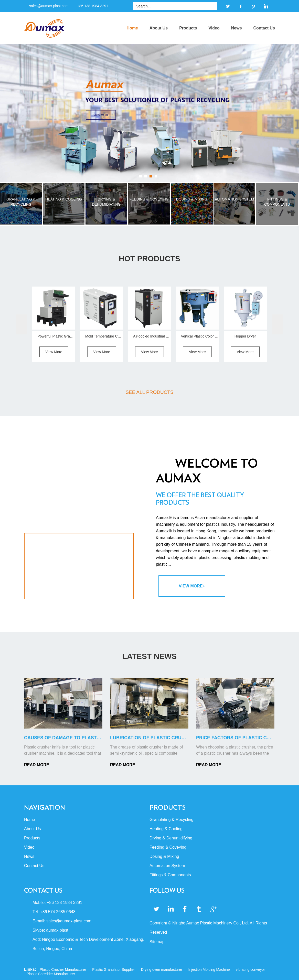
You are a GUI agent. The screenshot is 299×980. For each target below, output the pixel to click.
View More (54, 352)
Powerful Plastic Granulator (59, 336)
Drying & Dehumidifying (171, 838)
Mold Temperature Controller (108, 336)
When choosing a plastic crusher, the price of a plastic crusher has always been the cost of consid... (235, 751)
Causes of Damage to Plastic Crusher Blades (85, 738)
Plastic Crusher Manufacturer (63, 970)
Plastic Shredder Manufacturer (51, 974)
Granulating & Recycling (172, 820)
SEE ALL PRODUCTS (149, 392)
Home (132, 28)
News (237, 28)
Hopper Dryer (245, 336)
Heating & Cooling (166, 829)
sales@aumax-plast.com (49, 6)
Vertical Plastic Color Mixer (202, 336)
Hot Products (149, 259)
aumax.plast (57, 930)
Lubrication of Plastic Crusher (152, 738)
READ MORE (37, 765)
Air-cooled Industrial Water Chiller (160, 336)
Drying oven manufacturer (162, 970)
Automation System (167, 866)
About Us (159, 28)
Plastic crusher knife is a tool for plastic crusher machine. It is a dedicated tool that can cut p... (63, 751)
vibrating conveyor (250, 970)
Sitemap (157, 942)
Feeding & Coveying (168, 847)
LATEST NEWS (150, 656)
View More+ (192, 586)
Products (188, 28)
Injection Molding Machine (209, 970)
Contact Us (264, 28)
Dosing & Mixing (164, 856)
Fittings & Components (170, 875)
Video (214, 28)
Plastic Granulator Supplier (114, 970)
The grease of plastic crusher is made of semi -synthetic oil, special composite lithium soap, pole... (147, 751)
